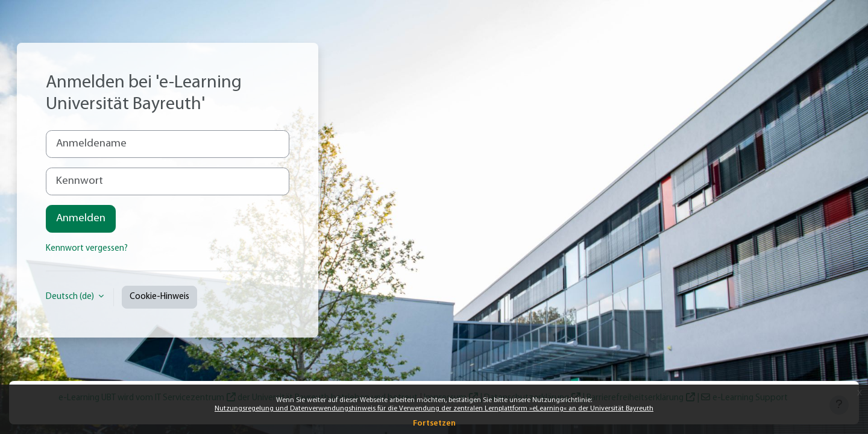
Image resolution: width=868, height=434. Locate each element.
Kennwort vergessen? (87, 249)
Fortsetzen (434, 423)
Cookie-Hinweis (159, 297)
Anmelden (81, 219)
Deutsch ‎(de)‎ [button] (71, 297)
